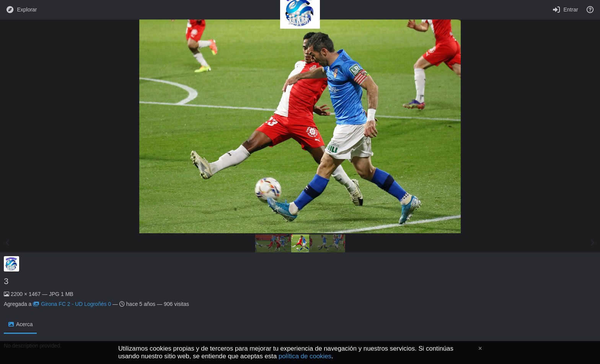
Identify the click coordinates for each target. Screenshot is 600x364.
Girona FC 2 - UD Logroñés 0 (72, 304)
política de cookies (305, 356)
